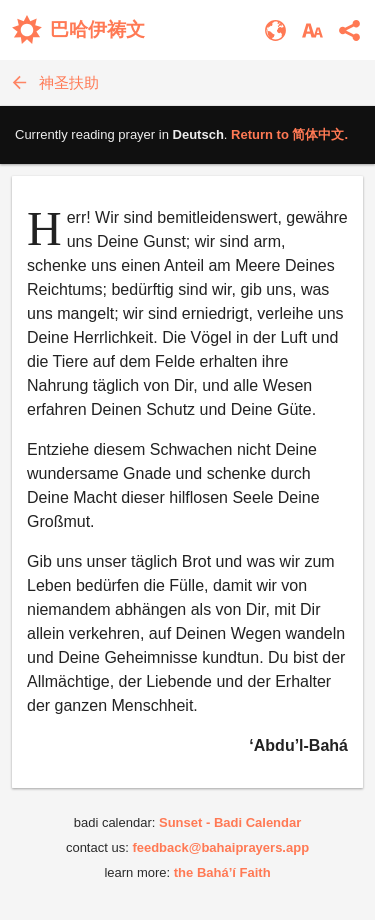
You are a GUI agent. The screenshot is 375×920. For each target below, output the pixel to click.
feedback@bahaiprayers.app (220, 847)
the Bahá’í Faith (222, 872)
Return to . (289, 134)
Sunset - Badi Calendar (230, 822)
